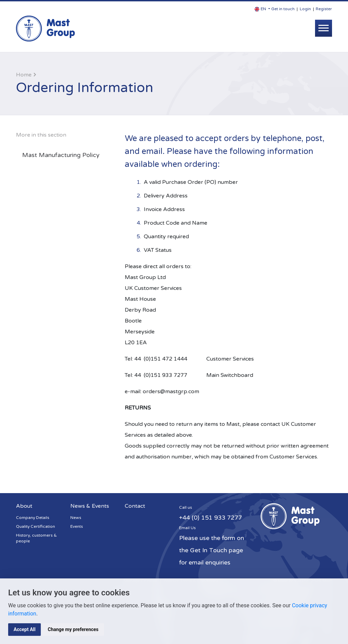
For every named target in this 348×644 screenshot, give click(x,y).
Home (24, 75)
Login (305, 9)
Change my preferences (73, 629)
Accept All (24, 629)
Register (324, 9)
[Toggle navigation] (324, 28)
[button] (262, 9)
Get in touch (283, 9)
